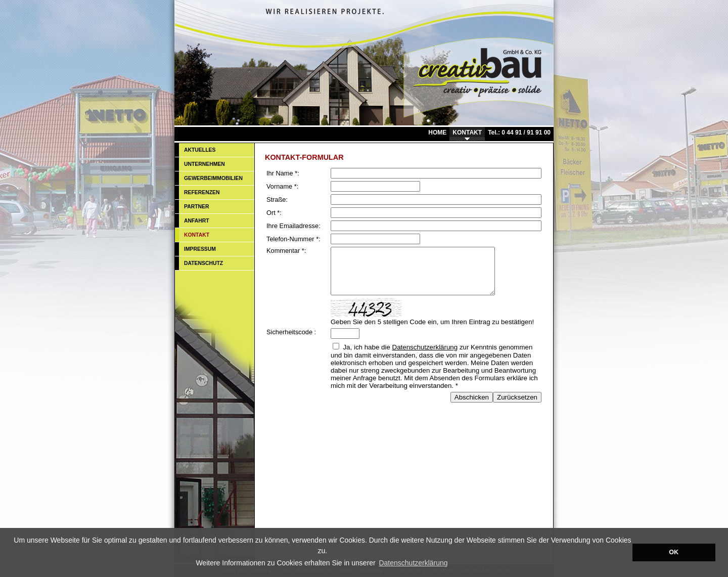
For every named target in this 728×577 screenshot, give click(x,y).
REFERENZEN (202, 192)
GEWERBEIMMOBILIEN (213, 178)
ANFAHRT (197, 221)
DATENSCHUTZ (203, 263)
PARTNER (196, 207)
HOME (437, 132)
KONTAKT (467, 132)
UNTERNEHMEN (204, 164)
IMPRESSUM (200, 249)
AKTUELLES (200, 150)
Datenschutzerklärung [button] (413, 563)
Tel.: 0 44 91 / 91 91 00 (519, 132)
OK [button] (674, 552)
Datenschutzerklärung (425, 356)
